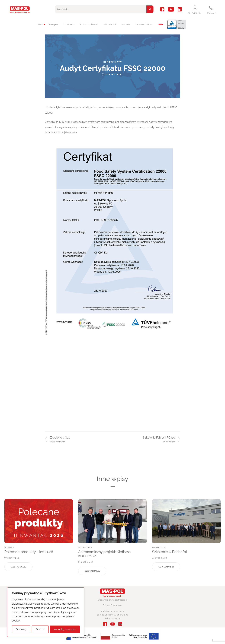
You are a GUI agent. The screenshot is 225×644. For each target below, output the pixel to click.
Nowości (9, 547)
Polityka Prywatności (112, 605)
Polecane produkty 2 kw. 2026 (29, 552)
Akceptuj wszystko (65, 629)
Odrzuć (40, 629)
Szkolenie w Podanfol (170, 552)
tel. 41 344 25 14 (112, 618)
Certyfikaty (113, 62)
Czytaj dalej (18, 567)
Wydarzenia (85, 547)
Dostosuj (21, 629)
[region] (46, 612)
